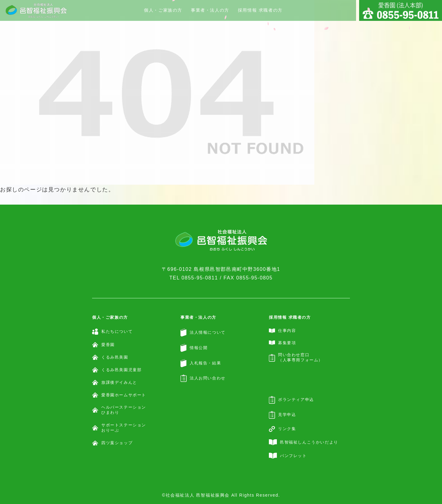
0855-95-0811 (200, 278)
